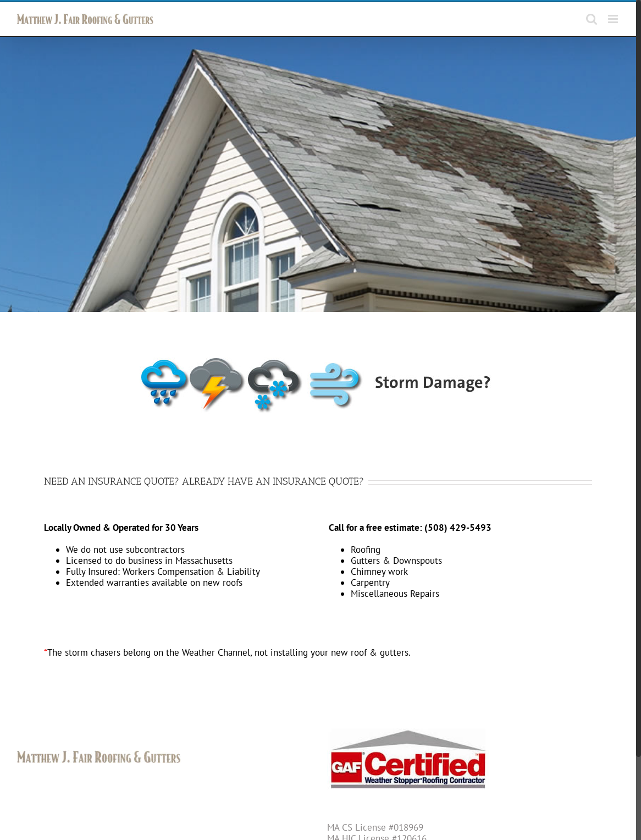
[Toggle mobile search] (592, 19)
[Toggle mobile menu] (614, 19)
